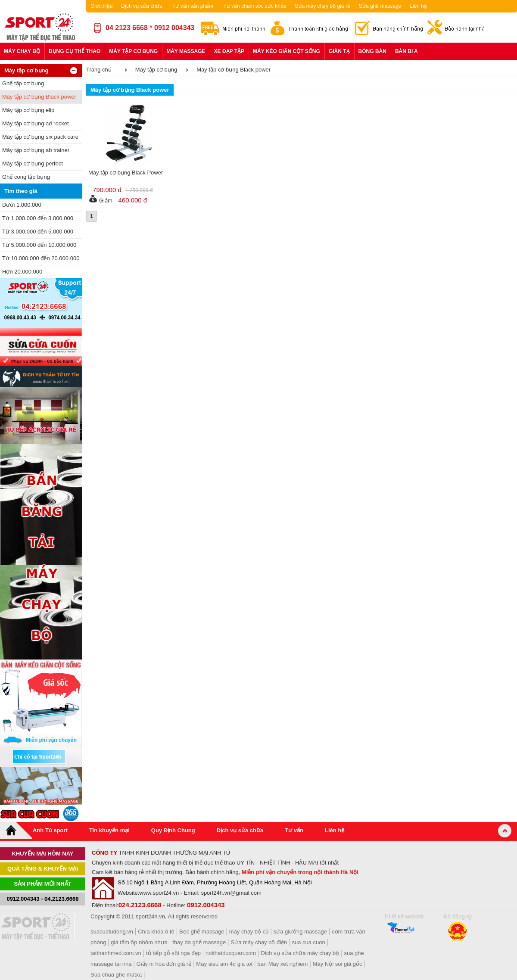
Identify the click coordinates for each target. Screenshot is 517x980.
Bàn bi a (406, 51)
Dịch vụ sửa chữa (142, 6)
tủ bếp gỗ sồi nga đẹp (173, 953)
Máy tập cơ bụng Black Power (126, 173)
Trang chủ (99, 70)
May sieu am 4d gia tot (224, 964)
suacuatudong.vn (112, 932)
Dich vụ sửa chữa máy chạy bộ (300, 953)
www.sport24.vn (159, 893)
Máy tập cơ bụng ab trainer (36, 150)
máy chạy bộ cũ (249, 932)
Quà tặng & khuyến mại (43, 869)
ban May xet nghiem (282, 964)
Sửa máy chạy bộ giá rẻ (323, 6)
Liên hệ (418, 6)
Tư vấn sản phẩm (193, 6)
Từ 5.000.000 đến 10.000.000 (39, 245)
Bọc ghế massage (202, 932)
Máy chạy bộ (22, 51)
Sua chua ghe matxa (116, 975)
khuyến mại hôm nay (42, 854)
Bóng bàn (372, 51)
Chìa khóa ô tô (156, 932)
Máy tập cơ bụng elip (28, 110)
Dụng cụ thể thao (75, 51)
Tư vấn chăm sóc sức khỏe (255, 6)
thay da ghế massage (199, 942)
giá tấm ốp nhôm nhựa (139, 942)
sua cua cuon (308, 942)
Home (16, 830)
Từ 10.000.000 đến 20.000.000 (41, 258)
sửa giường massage (300, 932)
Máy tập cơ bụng (133, 51)
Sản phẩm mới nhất (43, 884)
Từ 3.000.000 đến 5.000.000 (38, 232)
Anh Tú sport (50, 830)
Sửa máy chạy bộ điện (259, 942)
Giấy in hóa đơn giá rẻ (164, 964)
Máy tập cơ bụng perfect (33, 163)
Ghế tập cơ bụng (23, 83)
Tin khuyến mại (109, 830)
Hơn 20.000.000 (22, 272)
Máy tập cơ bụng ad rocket (36, 123)
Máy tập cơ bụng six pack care (40, 137)
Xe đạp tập (229, 51)
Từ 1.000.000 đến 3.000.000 (38, 218)
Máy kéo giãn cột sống (287, 51)
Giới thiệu (101, 6)
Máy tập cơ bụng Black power (39, 97)
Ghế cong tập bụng (26, 177)
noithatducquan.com (231, 953)
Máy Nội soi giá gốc (338, 964)
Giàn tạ (339, 51)
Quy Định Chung (173, 830)
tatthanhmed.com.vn (116, 953)
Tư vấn (294, 830)
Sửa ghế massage (380, 6)
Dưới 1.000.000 (22, 205)
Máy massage (186, 51)
